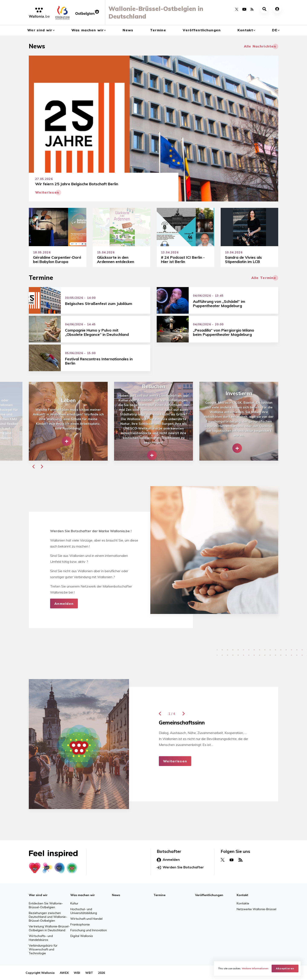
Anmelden (64, 604)
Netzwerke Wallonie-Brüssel (256, 909)
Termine (158, 30)
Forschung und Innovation (89, 930)
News (128, 30)
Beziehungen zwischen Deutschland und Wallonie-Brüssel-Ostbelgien (48, 917)
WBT (89, 973)
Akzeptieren (285, 968)
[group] (68, 421)
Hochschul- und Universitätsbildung (84, 911)
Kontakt (245, 30)
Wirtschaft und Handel (86, 919)
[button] (33, 467)
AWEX (64, 973)
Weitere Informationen (255, 969)
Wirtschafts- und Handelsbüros (41, 938)
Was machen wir (88, 30)
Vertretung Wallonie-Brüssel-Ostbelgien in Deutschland (49, 928)
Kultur (74, 903)
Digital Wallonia (82, 936)
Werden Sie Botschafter (180, 867)
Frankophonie (80, 924)
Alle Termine (264, 278)
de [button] (275, 30)
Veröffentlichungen (202, 30)
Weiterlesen (175, 761)
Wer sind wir (40, 30)
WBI (77, 973)
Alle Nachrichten (260, 46)
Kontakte (243, 903)
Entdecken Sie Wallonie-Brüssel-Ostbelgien (46, 905)
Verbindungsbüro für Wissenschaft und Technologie (43, 949)
